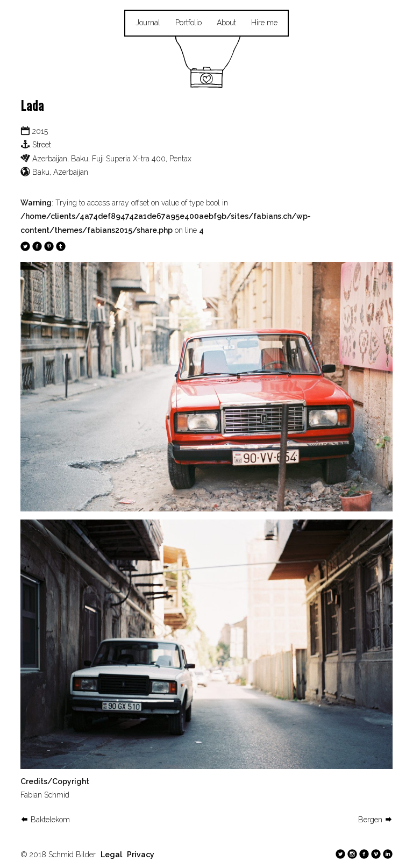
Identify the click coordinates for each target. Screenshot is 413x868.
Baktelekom (45, 820)
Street (42, 145)
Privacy (141, 855)
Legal (111, 855)
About (226, 23)
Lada (32, 105)
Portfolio (188, 23)
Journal (148, 23)
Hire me (264, 23)
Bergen (375, 820)
